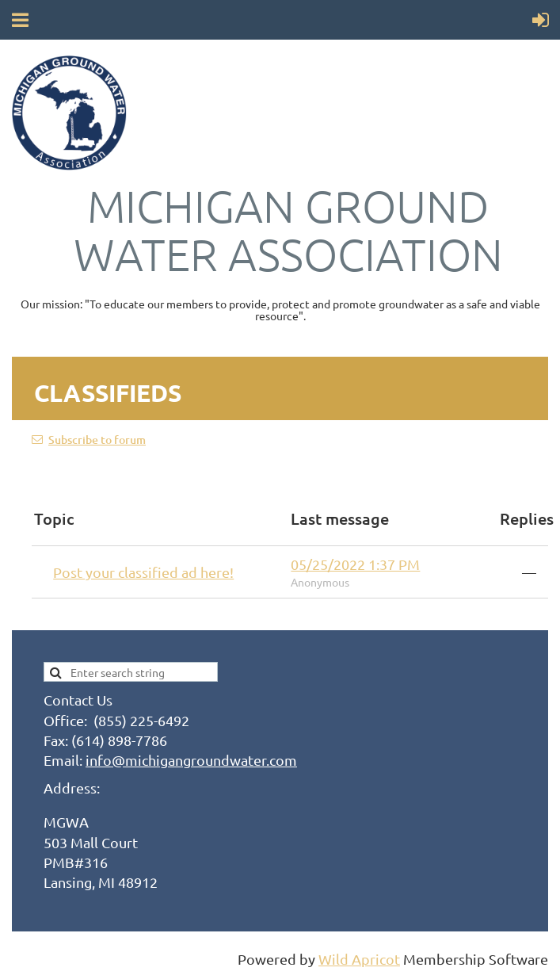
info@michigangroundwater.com (191, 760)
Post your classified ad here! (143, 572)
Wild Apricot (359, 959)
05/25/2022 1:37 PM (355, 564)
